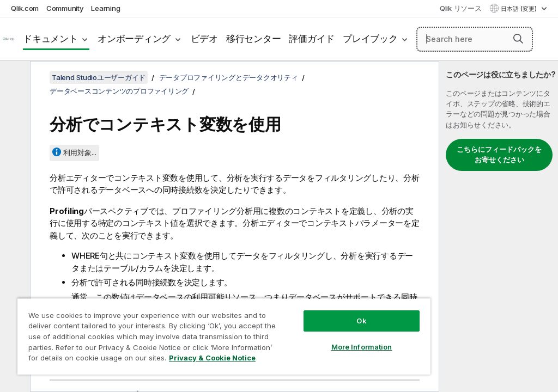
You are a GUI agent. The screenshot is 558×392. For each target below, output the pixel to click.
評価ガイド (312, 39)
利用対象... (80, 152)
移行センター (254, 39)
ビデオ (204, 39)
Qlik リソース (461, 8)
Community (65, 8)
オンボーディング (134, 39)
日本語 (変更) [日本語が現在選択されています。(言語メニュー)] (520, 9)
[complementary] (499, 226)
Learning (105, 8)
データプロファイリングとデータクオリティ (229, 77)
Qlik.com (25, 8)
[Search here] (475, 39)
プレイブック (370, 39)
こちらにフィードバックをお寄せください (499, 155)
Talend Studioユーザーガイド (99, 77)
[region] (224, 336)
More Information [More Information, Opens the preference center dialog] (362, 347)
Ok (361, 321)
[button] (518, 39)
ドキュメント (50, 39)
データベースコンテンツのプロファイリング (119, 91)
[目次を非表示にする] (14, 78)
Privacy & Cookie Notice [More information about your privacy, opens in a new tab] (212, 358)
